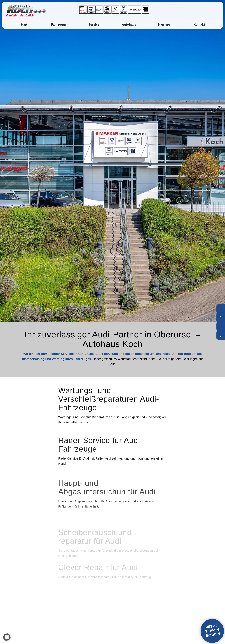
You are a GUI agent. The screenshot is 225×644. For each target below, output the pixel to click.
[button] (7, 637)
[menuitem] (24, 24)
